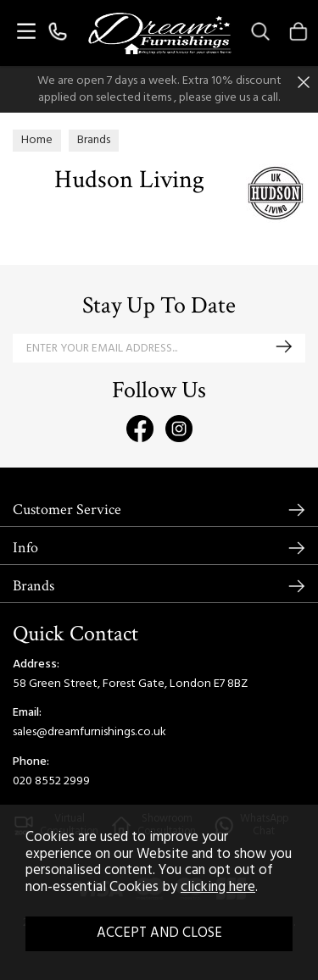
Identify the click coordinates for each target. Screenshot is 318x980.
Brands (33, 586)
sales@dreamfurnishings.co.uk (89, 732)
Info (25, 548)
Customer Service (67, 509)
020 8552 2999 (51, 781)
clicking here (218, 888)
